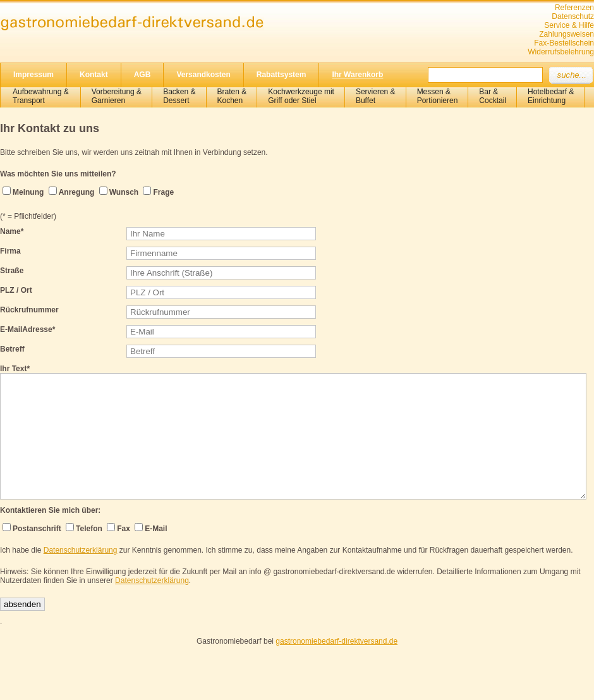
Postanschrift (37, 529)
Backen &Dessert (179, 96)
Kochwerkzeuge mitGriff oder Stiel (301, 96)
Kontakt (94, 75)
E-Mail (156, 529)
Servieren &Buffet (376, 96)
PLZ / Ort (16, 290)
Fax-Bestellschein (564, 43)
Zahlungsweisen (567, 34)
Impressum (33, 75)
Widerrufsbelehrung (561, 52)
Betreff (12, 349)
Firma (10, 251)
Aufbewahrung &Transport (41, 96)
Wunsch (124, 192)
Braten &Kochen (232, 96)
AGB (142, 75)
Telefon (89, 529)
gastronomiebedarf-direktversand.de (336, 641)
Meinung (28, 192)
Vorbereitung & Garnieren (117, 96)
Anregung (77, 192)
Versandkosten (203, 75)
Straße (12, 271)
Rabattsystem (282, 75)
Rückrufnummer (29, 310)
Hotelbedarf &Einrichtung (551, 96)
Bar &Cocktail (493, 96)
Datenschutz (573, 16)
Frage (163, 192)
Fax (124, 529)
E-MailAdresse (27, 329)
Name (12, 231)
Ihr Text (15, 369)
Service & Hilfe (569, 25)
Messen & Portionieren (438, 96)
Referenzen (574, 8)
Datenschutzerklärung (81, 550)
